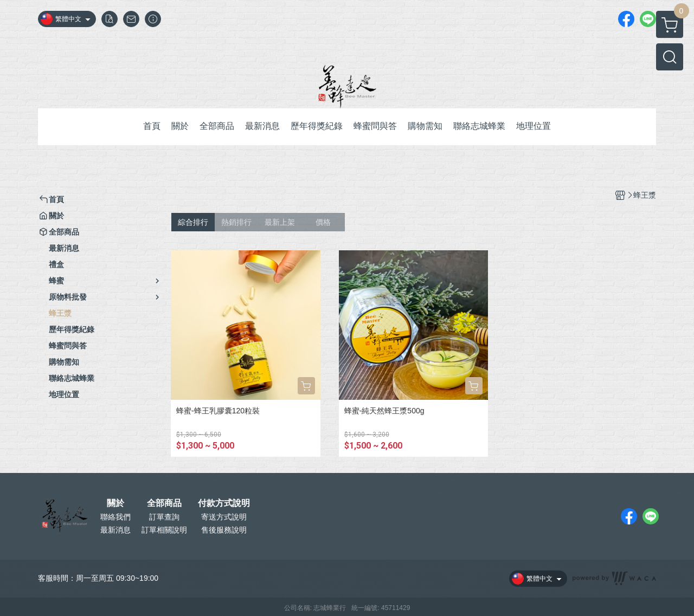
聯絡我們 (115, 517)
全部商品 (164, 503)
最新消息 (115, 530)
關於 (115, 503)
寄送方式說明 (224, 517)
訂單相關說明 (164, 530)
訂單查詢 (164, 517)
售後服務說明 (224, 530)
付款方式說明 (224, 503)
